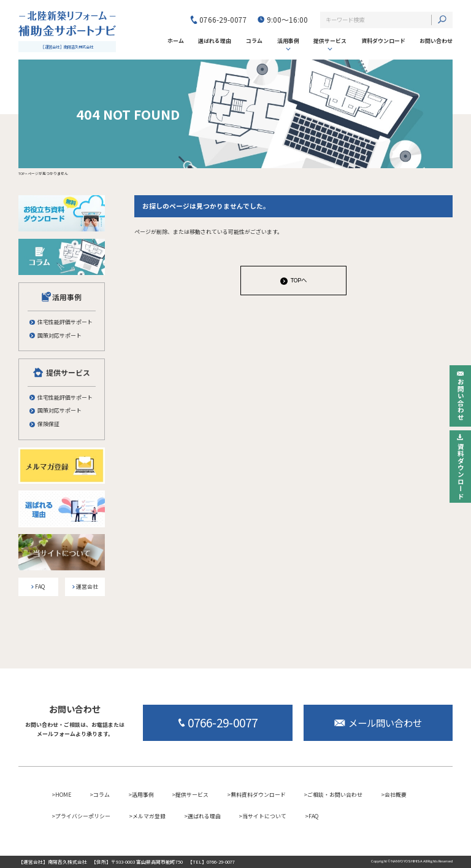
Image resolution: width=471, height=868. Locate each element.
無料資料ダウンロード (258, 795)
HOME (63, 795)
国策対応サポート (59, 336)
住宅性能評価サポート (65, 322)
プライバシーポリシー (83, 816)
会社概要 (396, 795)
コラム (101, 795)
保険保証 (48, 424)
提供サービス (330, 41)
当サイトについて (264, 816)
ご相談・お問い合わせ (335, 795)
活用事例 (288, 41)
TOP (21, 173)
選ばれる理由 (204, 816)
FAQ (313, 816)
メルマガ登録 (149, 816)
